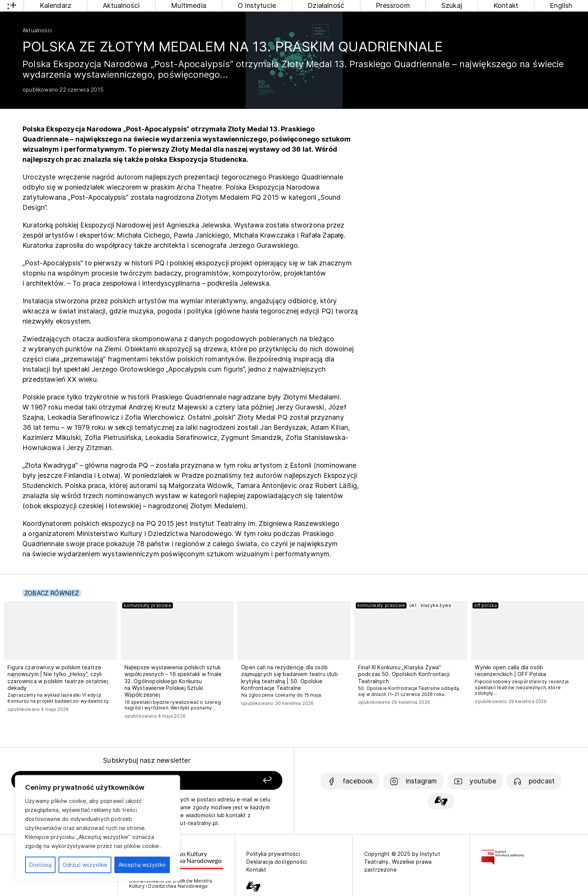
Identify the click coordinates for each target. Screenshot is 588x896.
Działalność (326, 5)
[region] (97, 828)
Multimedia (189, 5)
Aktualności (121, 5)
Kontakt (506, 5)
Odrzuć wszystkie (85, 865)
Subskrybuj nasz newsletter (147, 760)
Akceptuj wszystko (142, 865)
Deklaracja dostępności (277, 862)
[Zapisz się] (228, 781)
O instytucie (257, 5)
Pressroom (393, 5)
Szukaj (452, 5)
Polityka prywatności (273, 854)
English (561, 5)
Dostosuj (40, 865)
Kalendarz (56, 5)
